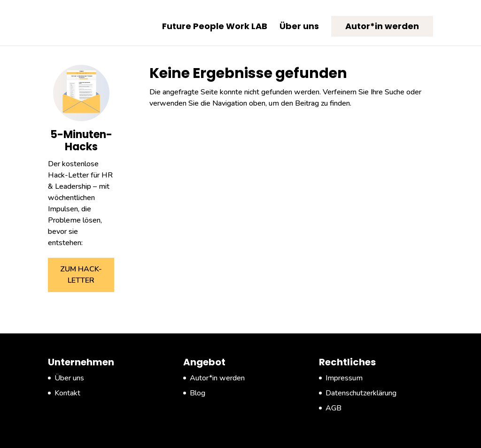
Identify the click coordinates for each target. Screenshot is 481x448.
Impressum (344, 378)
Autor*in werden (382, 26)
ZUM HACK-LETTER (81, 275)
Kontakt (67, 393)
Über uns (299, 27)
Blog (198, 393)
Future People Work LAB (215, 27)
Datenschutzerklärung (361, 393)
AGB (334, 408)
